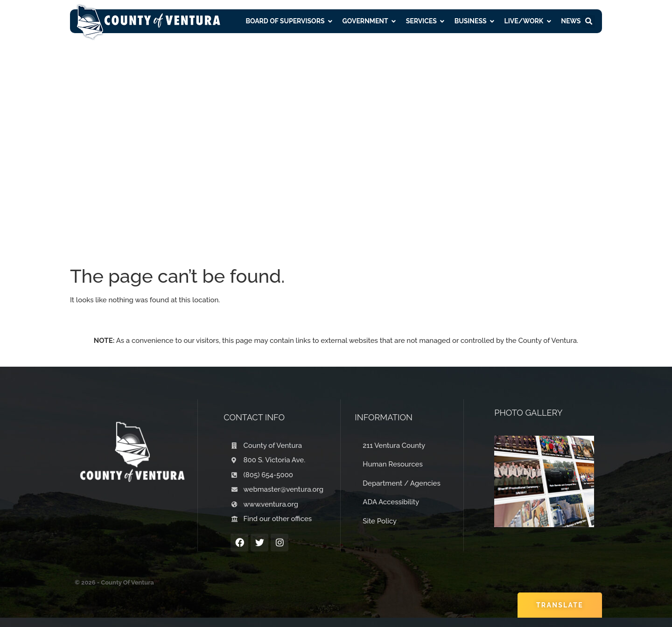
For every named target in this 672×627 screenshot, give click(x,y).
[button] (588, 21)
